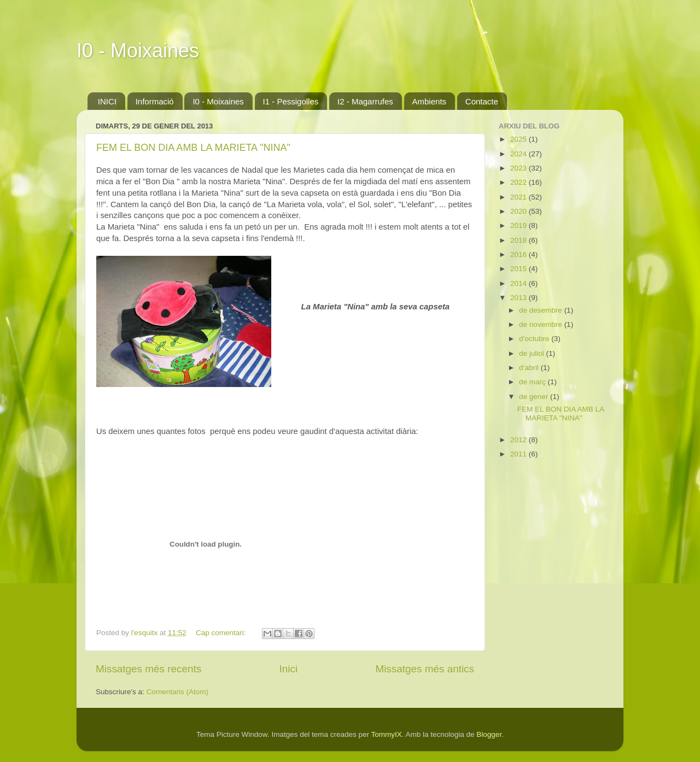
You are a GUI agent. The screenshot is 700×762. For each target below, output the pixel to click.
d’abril (530, 368)
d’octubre (535, 339)
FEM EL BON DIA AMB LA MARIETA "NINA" (193, 148)
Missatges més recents (148, 669)
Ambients (430, 101)
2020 (520, 211)
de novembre (542, 324)
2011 (520, 454)
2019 (520, 225)
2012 (520, 440)
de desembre (542, 310)
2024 (520, 154)
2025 (520, 139)
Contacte (482, 101)
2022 (520, 182)
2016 (520, 254)
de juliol (533, 353)
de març (533, 382)
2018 (520, 240)
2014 (520, 283)
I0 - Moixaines (138, 51)
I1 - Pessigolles (291, 101)
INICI (107, 101)
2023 (520, 168)
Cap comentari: (222, 633)
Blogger (489, 734)
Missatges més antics (425, 669)
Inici (289, 669)
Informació (155, 101)
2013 (520, 298)
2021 (520, 197)
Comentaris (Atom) (177, 692)
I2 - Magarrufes (365, 101)
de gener (535, 397)
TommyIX (386, 734)
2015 (520, 269)
